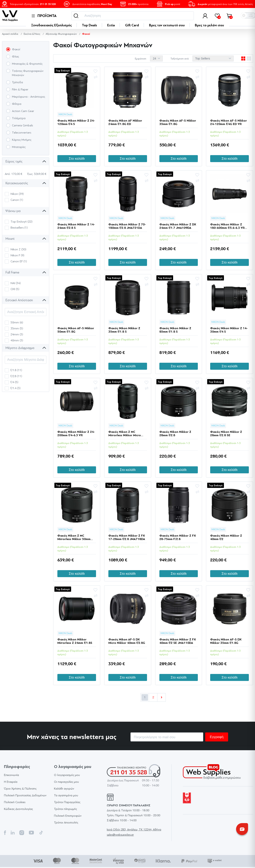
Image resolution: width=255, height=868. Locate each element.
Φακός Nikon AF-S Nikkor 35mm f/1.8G (178, 122)
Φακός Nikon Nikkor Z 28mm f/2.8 (175, 434)
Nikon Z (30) (18, 249)
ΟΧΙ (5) (15, 289)
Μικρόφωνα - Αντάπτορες (28, 97)
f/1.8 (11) (16, 370)
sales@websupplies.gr (120, 835)
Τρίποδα (17, 82)
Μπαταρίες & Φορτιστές (27, 64)
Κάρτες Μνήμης (22, 140)
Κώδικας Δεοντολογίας (18, 809)
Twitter (13, 833)
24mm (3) (17, 334)
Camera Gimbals (22, 125)
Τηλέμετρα (19, 118)
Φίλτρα (17, 104)
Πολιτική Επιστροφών (68, 816)
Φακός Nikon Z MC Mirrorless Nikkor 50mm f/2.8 (74, 537)
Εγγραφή (217, 737)
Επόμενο (161, 697)
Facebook (5, 833)
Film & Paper (20, 90)
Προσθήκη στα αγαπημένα (95, 71)
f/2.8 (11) (16, 376)
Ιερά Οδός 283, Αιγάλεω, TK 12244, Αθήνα (134, 830)
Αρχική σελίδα (10, 34)
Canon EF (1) (19, 261)
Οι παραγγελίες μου (66, 782)
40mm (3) (17, 340)
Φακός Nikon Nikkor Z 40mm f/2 (226, 537)
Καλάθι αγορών (64, 789)
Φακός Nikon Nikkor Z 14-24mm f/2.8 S (76, 226)
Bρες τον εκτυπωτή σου (167, 25)
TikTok (41, 833)
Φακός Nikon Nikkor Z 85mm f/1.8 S (175, 330)
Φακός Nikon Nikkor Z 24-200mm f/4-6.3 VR (76, 434)
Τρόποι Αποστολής (66, 823)
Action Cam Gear (23, 111)
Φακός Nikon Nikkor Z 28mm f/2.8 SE (226, 434)
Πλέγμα (243, 58)
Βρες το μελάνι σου (209, 25)
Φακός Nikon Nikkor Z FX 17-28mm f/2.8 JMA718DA (127, 537)
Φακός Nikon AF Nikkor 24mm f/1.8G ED (125, 122)
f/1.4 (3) (16, 388)
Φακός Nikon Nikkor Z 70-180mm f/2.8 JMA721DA (127, 226)
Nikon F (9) (17, 255)
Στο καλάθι (77, 159)
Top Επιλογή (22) (22, 222)
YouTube (31, 833)
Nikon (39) (17, 194)
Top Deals (89, 25)
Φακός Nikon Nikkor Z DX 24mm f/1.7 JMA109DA (178, 226)
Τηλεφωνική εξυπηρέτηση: (33, 4)
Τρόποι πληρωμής (65, 809)
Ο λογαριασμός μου (67, 775)
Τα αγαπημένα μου (66, 795)
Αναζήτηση (76, 16)
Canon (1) (17, 200)
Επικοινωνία (11, 775)
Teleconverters (22, 133)
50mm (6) (17, 323)
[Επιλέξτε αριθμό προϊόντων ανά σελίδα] (156, 58)
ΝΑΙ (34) (16, 283)
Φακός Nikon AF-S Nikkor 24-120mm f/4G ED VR (229, 122)
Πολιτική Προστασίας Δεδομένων (25, 795)
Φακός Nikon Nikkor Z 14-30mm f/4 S (229, 330)
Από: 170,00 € (14, 174)
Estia (111, 25)
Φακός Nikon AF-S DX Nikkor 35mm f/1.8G (226, 641)
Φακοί (16, 49)
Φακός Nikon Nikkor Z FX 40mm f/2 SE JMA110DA (178, 641)
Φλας (15, 57)
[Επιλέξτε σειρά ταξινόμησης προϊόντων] (213, 58)
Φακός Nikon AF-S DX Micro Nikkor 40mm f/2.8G (127, 641)
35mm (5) (17, 328)
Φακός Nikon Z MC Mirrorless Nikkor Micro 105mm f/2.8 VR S (125, 434)
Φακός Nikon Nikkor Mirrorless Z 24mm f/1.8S (75, 641)
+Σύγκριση (96, 77)
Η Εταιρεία (11, 782)
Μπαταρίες (19, 147)
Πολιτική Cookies (15, 802)
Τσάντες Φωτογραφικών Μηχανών (28, 73)
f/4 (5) (14, 382)
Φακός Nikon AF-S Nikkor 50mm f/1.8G (76, 330)
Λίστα (249, 58)
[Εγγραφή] (167, 737)
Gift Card (132, 25)
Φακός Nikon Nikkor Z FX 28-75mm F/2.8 (178, 537)
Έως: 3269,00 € (37, 174)
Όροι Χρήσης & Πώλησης (20, 789)
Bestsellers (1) (19, 228)
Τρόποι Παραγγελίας (67, 802)
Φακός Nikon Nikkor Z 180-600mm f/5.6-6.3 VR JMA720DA (227, 226)
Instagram (22, 833)
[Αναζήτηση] (133, 16)
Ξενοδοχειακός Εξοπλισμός (51, 25)
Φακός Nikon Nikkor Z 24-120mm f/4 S (76, 122)
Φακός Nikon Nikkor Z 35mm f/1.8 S (124, 330)
